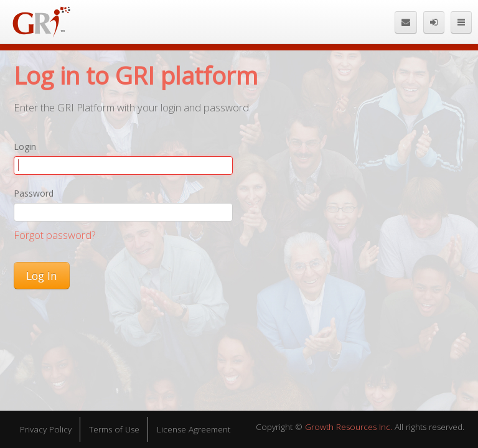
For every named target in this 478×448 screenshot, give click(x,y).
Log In (42, 276)
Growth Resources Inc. (349, 427)
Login (25, 147)
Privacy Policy (46, 429)
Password (34, 193)
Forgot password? (54, 235)
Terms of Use (114, 429)
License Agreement (194, 429)
